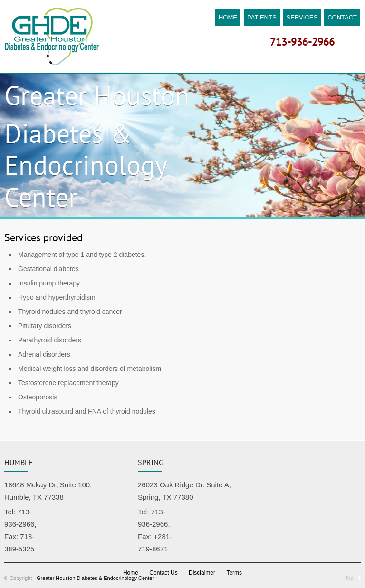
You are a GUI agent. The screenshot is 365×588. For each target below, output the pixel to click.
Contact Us (163, 573)
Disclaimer (202, 573)
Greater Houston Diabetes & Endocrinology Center (95, 578)
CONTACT (342, 17)
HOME (228, 17)
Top (349, 578)
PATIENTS (262, 17)
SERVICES (302, 17)
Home (131, 573)
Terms (234, 573)
